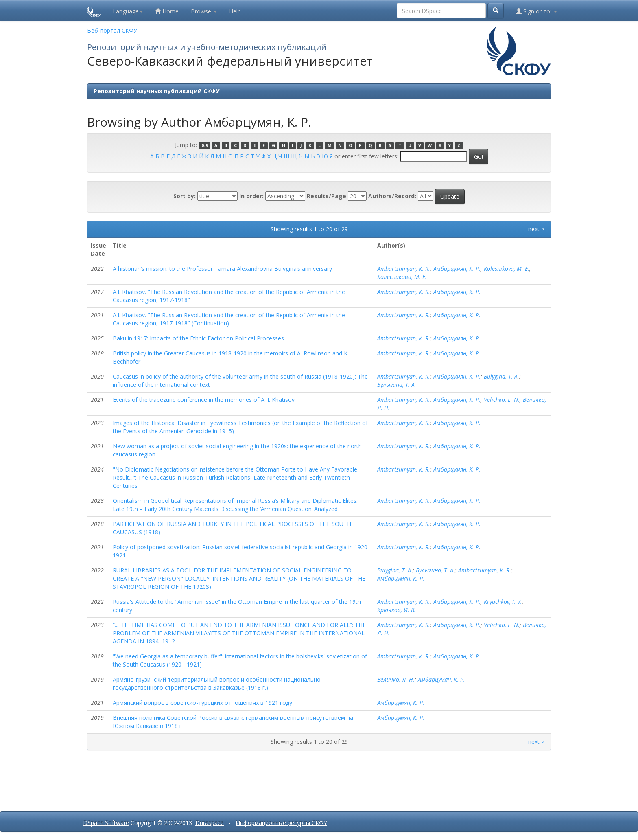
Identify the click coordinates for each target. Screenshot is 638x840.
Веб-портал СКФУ (112, 30)
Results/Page (327, 196)
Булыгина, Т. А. (397, 385)
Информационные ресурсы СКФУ (281, 823)
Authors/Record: (392, 196)
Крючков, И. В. (397, 610)
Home (167, 11)
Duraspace (210, 823)
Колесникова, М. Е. (402, 277)
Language (128, 11)
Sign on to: (536, 11)
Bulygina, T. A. (501, 376)
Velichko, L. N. (502, 400)
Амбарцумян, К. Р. (457, 269)
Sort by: (185, 196)
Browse (204, 11)
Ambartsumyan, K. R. (404, 269)
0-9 (205, 145)
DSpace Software (106, 823)
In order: (251, 196)
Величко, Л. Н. (396, 679)
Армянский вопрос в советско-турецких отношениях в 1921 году (202, 703)
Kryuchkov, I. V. (503, 602)
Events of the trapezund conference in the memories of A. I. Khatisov (204, 400)
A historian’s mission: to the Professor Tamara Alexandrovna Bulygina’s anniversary (222, 269)
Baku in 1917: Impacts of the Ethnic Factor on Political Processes (198, 338)
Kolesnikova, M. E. (507, 269)
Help (235, 11)
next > (536, 229)
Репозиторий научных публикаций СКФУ (156, 91)
